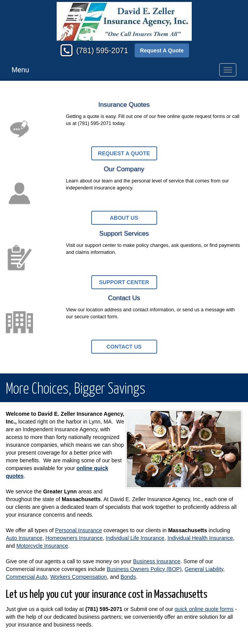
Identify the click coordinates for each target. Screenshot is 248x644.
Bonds (128, 577)
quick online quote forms (204, 609)
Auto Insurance (24, 538)
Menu (20, 70)
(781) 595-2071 (102, 50)
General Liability (204, 569)
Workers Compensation (78, 577)
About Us (124, 218)
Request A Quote (162, 50)
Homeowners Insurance (74, 538)
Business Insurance (157, 561)
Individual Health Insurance (200, 538)
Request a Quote (124, 153)
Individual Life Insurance (135, 538)
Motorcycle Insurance (42, 546)
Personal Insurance (79, 530)
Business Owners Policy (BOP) (144, 569)
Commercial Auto (27, 577)
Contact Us (124, 347)
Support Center (124, 282)
